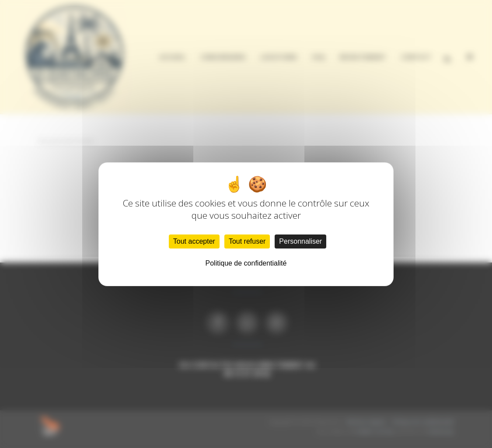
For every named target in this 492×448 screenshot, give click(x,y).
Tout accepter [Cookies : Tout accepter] (194, 241)
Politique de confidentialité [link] (246, 263)
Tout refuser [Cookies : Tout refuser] (247, 241)
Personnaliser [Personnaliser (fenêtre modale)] (300, 241)
